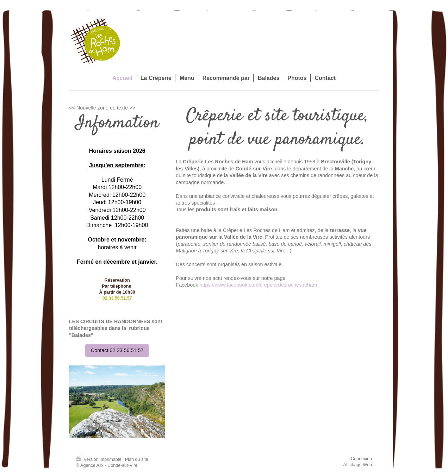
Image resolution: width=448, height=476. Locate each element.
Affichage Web (358, 465)
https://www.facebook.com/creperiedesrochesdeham (259, 285)
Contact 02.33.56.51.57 (117, 350)
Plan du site (137, 459)
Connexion (361, 459)
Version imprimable (99, 459)
